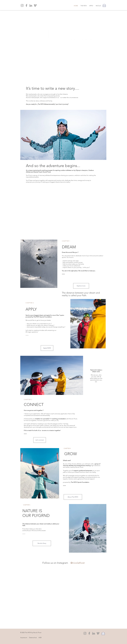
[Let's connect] (40, 440)
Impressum (24, 638)
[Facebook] (26, 5)
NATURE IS (32, 511)
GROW (71, 454)
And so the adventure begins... (53, 166)
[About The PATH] (73, 497)
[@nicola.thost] (69, 563)
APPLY (31, 309)
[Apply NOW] (47, 348)
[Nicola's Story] (42, 543)
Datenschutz (33, 638)
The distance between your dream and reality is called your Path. (81, 294)
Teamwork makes (96, 370)
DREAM (69, 247)
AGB (40, 638)
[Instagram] (22, 5)
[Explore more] (81, 286)
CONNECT (34, 404)
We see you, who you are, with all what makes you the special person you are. (96, 376)
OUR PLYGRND (36, 515)
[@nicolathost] (78, 563)
